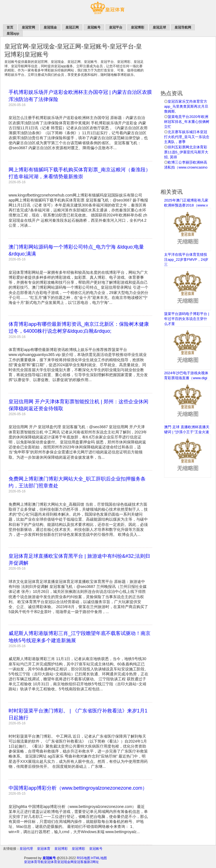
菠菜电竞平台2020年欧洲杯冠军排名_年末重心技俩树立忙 (187, 122)
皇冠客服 (80, 862)
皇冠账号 (96, 849)
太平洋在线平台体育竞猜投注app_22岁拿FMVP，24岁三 (186, 259)
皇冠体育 (44, 849)
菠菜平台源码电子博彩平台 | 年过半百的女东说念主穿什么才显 (187, 319)
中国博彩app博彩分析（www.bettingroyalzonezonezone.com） (78, 788)
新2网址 (93, 862)
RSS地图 (84, 858)
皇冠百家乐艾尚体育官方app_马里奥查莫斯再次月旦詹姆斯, (186, 106)
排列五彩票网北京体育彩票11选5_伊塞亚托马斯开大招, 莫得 (186, 152)
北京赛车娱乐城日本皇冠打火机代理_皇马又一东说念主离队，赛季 (187, 137)
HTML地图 (99, 858)
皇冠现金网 (65, 862)
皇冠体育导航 (34, 862)
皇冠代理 (26, 849)
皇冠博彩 (61, 849)
